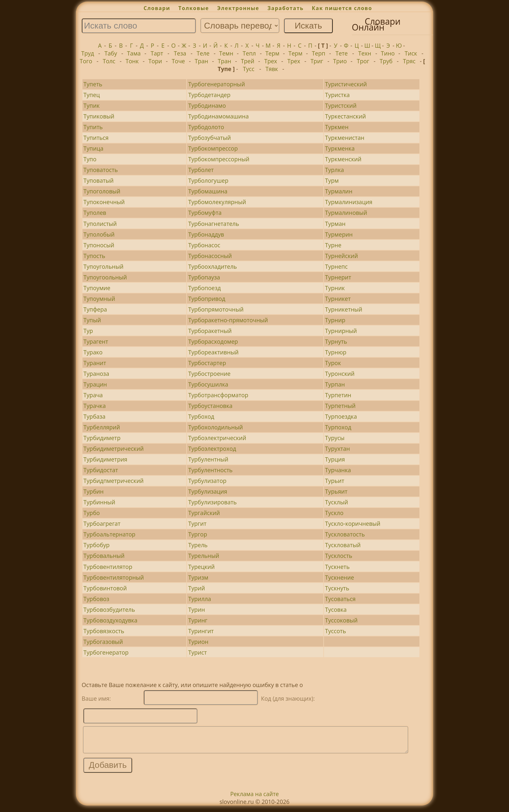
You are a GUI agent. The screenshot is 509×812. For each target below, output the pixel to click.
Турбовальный (104, 556)
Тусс (248, 69)
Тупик (92, 105)
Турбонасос (204, 245)
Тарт (157, 53)
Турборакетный (210, 331)
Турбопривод (207, 299)
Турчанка (338, 470)
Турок (333, 363)
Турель (198, 545)
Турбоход (201, 416)
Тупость (94, 256)
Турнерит (338, 277)
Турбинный (99, 502)
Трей (248, 61)
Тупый (92, 320)
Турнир (335, 320)
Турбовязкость (104, 631)
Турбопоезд (205, 288)
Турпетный (340, 406)
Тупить (93, 127)
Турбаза (94, 416)
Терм (272, 53)
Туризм (198, 577)
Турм (332, 180)
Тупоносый (99, 245)
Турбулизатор (207, 481)
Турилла (200, 599)
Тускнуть (337, 588)
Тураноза (96, 374)
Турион (198, 642)
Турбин (93, 491)
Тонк (132, 61)
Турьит (335, 481)
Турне (333, 245)
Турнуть (336, 341)
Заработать (286, 8)
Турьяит (336, 491)
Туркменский (343, 159)
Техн (365, 53)
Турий (197, 588)
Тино (388, 53)
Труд (87, 53)
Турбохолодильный (216, 427)
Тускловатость (345, 534)
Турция (335, 459)
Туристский (341, 105)
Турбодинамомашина (218, 116)
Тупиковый (99, 116)
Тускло (334, 513)
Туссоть (335, 631)
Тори (155, 61)
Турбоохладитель (213, 266)
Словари (157, 8)
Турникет (338, 299)
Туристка (337, 95)
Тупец (92, 95)
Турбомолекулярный (217, 202)
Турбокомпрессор (213, 148)
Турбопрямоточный (216, 309)
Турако (93, 352)
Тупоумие (97, 288)
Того (86, 61)
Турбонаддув (206, 234)
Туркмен (337, 127)
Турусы (335, 438)
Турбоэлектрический (217, 438)
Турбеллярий (102, 427)
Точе (178, 61)
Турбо (92, 513)
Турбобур (96, 545)
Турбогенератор (106, 652)
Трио (340, 61)
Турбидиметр (102, 438)
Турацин (95, 384)
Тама (134, 53)
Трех (271, 61)
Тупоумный (99, 299)
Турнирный (341, 331)
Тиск (411, 53)
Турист (198, 652)
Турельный (204, 556)
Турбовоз (96, 599)
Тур (88, 331)
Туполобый (99, 234)
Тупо (90, 159)
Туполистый (100, 224)
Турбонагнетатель (214, 224)
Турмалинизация (349, 202)
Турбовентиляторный (114, 577)
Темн (226, 53)
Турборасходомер (213, 341)
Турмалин (339, 191)
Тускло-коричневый (353, 523)
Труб (386, 61)
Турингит (201, 631)
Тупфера (95, 309)
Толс (109, 61)
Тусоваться (340, 599)
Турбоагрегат (102, 523)
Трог (363, 61)
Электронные (238, 8)
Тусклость (339, 556)
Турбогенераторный (217, 84)
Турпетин (338, 395)
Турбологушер (208, 180)
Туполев (95, 213)
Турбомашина (208, 191)
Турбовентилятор (108, 567)
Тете (342, 53)
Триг (317, 61)
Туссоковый (341, 620)
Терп (319, 53)
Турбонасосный (210, 256)
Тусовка (336, 609)
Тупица (93, 148)
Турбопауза (204, 277)
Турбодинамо (207, 105)
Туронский (340, 374)
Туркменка (340, 148)
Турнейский (341, 256)
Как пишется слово (342, 8)
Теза (180, 53)
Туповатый (99, 180)
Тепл (249, 53)
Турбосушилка (208, 384)
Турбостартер (207, 363)
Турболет (201, 170)
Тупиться (96, 138)
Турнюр (336, 352)
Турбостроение (209, 374)
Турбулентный (208, 459)
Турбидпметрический (113, 481)
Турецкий (202, 567)
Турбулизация (208, 491)
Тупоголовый (102, 191)
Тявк (272, 69)
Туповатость (101, 170)
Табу (111, 53)
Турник (335, 288)
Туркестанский (345, 116)
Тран (201, 61)
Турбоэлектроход (212, 449)
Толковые (194, 8)
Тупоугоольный (105, 277)
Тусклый (336, 502)
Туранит (95, 363)
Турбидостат (101, 470)
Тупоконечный (104, 202)
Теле (203, 53)
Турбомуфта (205, 213)
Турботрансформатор (218, 395)
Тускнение (339, 577)
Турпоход (338, 427)
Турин (197, 609)
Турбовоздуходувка (110, 620)
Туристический (346, 84)
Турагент (96, 341)
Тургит (197, 523)
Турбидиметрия (105, 459)
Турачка (95, 406)
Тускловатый (343, 545)
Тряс (409, 61)
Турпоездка (341, 416)
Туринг (198, 620)
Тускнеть (337, 567)
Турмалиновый (346, 213)
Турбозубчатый (210, 138)
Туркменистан (345, 138)
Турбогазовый (103, 642)
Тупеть (93, 84)
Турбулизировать (212, 502)
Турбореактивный (213, 352)
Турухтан (337, 449)
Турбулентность (211, 470)
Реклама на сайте (255, 799)
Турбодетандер (209, 95)
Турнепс (336, 266)
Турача (93, 395)
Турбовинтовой (105, 588)
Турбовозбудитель (109, 609)
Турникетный (344, 309)
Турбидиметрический (114, 449)
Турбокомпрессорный (219, 159)
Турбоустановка (210, 406)
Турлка (334, 170)
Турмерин (339, 234)
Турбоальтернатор (109, 534)
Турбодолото (206, 127)
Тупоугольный (103, 266)
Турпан (335, 384)
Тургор (198, 534)
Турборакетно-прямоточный (228, 320)
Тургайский (204, 513)
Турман (335, 224)
